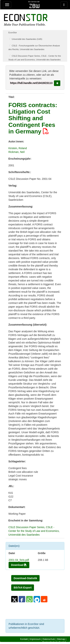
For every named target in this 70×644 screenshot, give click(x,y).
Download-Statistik (25, 578)
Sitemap (61, 639)
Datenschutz (49, 639)
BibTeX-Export (23, 588)
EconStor (13, 33)
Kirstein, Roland (18, 148)
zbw (34, 6)
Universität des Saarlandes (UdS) (27, 39)
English (63, 642)
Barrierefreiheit (50, 642)
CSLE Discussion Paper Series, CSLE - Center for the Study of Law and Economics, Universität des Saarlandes (34, 531)
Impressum (35, 639)
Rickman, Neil (16, 152)
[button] (14, 599)
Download (19, 565)
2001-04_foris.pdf (19, 560)
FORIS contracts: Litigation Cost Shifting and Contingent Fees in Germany (33, 118)
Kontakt (24, 639)
